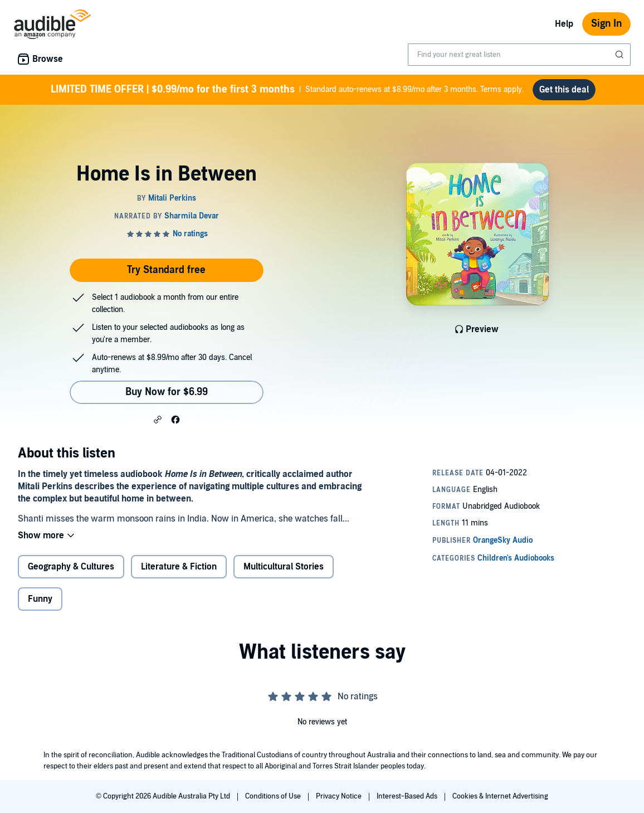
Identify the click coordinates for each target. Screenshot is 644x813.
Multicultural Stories (284, 567)
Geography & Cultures (71, 567)
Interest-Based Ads (408, 796)
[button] (158, 419)
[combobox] (519, 55)
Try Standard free (166, 270)
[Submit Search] (621, 55)
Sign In (606, 24)
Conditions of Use (274, 796)
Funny (40, 599)
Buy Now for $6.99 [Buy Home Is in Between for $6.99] (167, 392)
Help (564, 24)
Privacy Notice (340, 796)
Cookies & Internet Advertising (500, 796)
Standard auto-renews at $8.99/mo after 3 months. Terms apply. (287, 90)
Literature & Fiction (179, 567)
